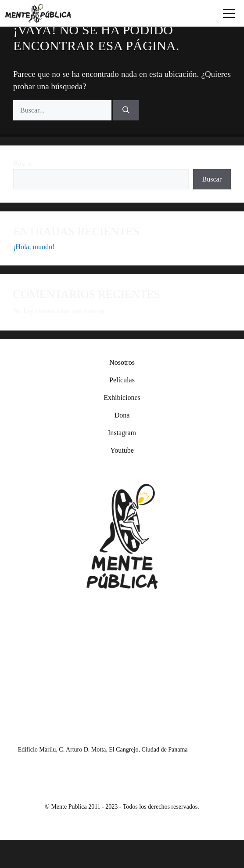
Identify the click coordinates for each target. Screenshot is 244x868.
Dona (122, 415)
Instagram (122, 433)
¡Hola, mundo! (34, 247)
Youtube (122, 450)
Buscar (23, 164)
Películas (122, 380)
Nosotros (122, 362)
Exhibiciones (122, 398)
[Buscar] (126, 110)
